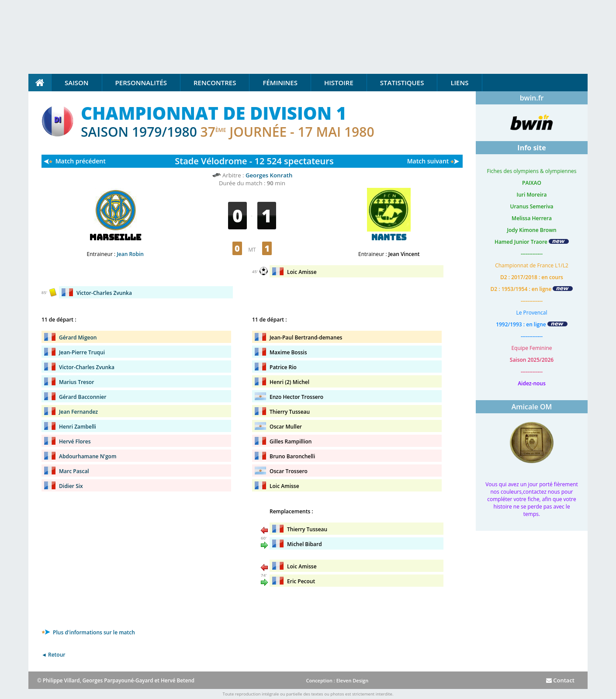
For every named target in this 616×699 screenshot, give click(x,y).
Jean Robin (130, 254)
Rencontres (215, 83)
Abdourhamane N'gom (88, 456)
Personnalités (141, 83)
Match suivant (428, 161)
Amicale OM (532, 407)
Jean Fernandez (78, 412)
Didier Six (71, 486)
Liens (459, 83)
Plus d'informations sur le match (88, 632)
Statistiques (402, 83)
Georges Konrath (269, 175)
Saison (77, 83)
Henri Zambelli (78, 427)
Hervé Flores (75, 441)
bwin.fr (532, 98)
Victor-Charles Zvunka (104, 293)
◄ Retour (53, 655)
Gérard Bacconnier (83, 397)
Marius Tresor (76, 382)
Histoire (339, 83)
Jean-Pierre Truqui (82, 352)
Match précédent (81, 161)
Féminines (280, 83)
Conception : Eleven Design (337, 680)
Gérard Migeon (78, 337)
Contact (560, 680)
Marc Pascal (74, 471)
